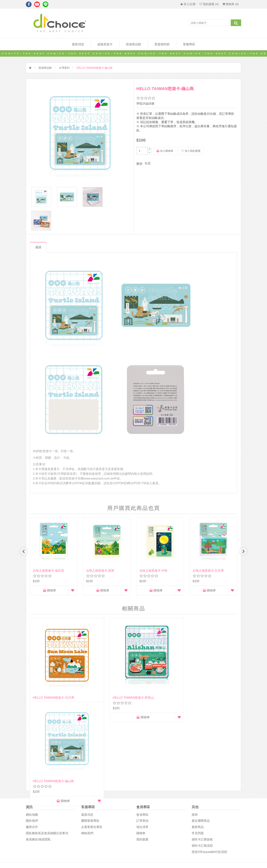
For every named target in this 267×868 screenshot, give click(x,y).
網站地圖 (32, 740)
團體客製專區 (90, 746)
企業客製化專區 (92, 752)
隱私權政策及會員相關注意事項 (47, 758)
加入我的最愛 (191, 151)
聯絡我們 (87, 758)
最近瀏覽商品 (201, 746)
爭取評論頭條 (145, 104)
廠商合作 (32, 752)
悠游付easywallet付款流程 (209, 777)
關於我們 (32, 746)
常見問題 (198, 758)
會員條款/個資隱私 (38, 764)
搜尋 (195, 740)
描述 (40, 253)
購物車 (49, 596)
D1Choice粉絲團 (147, 808)
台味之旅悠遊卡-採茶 (100, 576)
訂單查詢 (142, 746)
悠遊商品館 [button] (133, 44)
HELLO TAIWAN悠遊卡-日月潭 (53, 678)
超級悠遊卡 (105, 44)
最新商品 (198, 752)
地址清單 (142, 752)
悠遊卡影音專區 (147, 817)
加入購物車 (165, 151)
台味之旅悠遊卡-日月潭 (208, 576)
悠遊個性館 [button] (162, 44)
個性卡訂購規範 (202, 764)
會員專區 (142, 740)
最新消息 (78, 44)
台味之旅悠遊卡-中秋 (153, 576)
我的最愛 (142, 764)
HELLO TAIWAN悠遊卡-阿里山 (107, 678)
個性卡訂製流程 (202, 770)
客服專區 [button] (189, 44)
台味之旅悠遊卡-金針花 (48, 576)
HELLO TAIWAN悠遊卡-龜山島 (160, 678)
